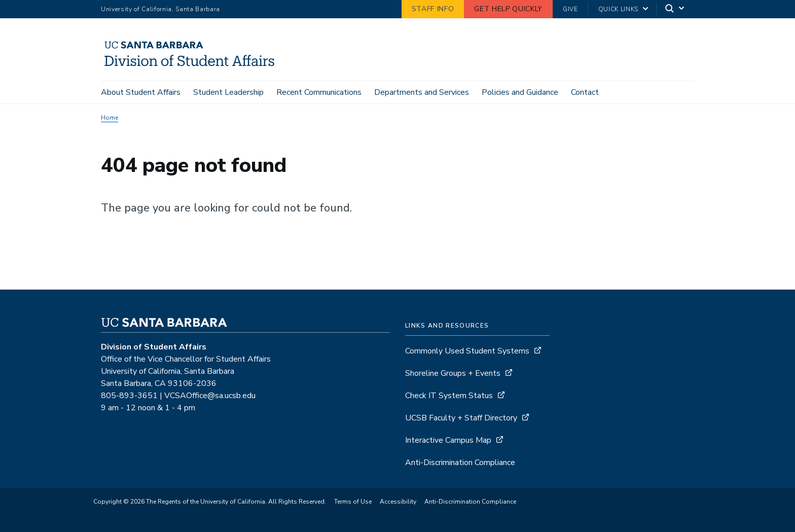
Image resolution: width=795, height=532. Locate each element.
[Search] (675, 9)
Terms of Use (353, 502)
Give (570, 9)
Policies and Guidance (520, 92)
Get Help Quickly (508, 9)
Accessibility (398, 502)
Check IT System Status (449, 396)
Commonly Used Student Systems (467, 351)
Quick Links (618, 9)
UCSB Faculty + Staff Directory (461, 418)
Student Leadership (228, 92)
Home (110, 118)
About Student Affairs (141, 92)
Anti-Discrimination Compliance (460, 463)
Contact (585, 92)
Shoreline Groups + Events (453, 373)
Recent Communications (319, 92)
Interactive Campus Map (448, 440)
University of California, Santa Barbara (160, 9)
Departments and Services (422, 92)
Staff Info (433, 9)
